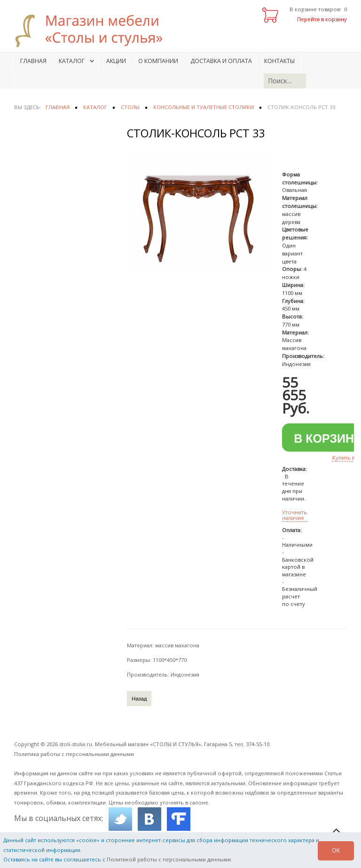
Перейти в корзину (322, 19)
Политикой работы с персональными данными (169, 859)
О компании (158, 61)
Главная (33, 61)
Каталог (72, 61)
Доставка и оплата (221, 61)
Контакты (279, 61)
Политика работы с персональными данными (74, 754)
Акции (116, 61)
